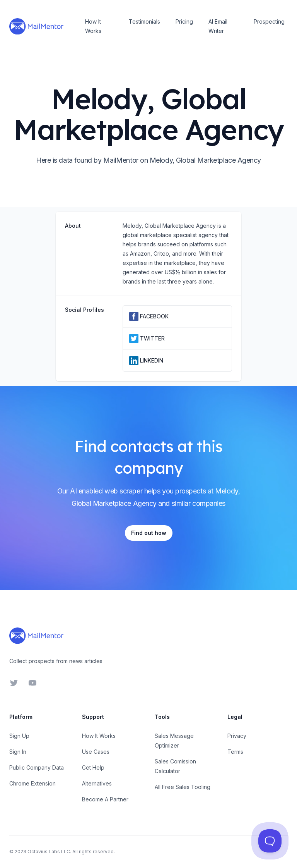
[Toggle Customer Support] (270, 841)
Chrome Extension (32, 783)
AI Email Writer (218, 26)
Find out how (149, 533)
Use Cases (96, 752)
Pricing (184, 21)
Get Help (93, 767)
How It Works (93, 26)
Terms (235, 752)
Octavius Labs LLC (49, 852)
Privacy (237, 736)
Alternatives (97, 783)
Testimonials (144, 21)
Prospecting (269, 21)
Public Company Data (37, 767)
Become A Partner (105, 799)
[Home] (36, 26)
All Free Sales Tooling (183, 787)
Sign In (18, 752)
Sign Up (19, 736)
